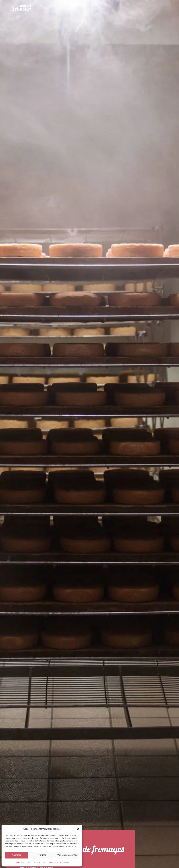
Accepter (17, 855)
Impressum (65, 862)
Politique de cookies (23, 862)
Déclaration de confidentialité (46, 862)
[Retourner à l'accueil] (22, 6)
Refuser (42, 855)
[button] (78, 829)
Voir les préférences (67, 855)
